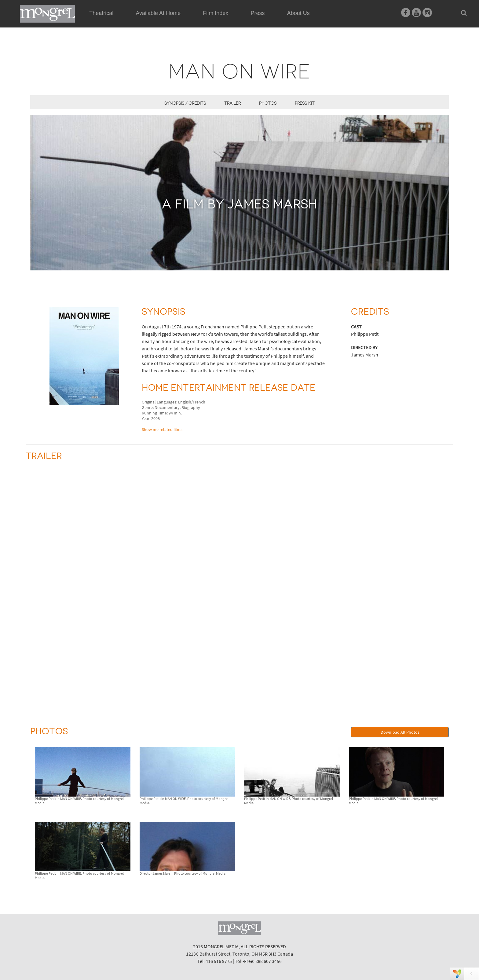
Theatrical (101, 13)
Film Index (216, 13)
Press (258, 13)
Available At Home (158, 20)
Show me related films (162, 429)
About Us (298, 13)
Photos (268, 103)
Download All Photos (400, 732)
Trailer (232, 103)
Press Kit (305, 103)
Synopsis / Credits (185, 103)
